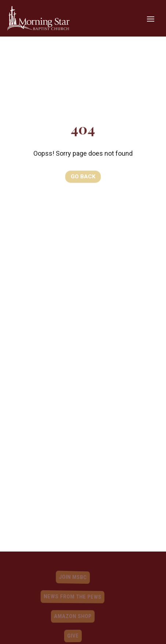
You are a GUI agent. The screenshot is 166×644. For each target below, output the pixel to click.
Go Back (83, 176)
